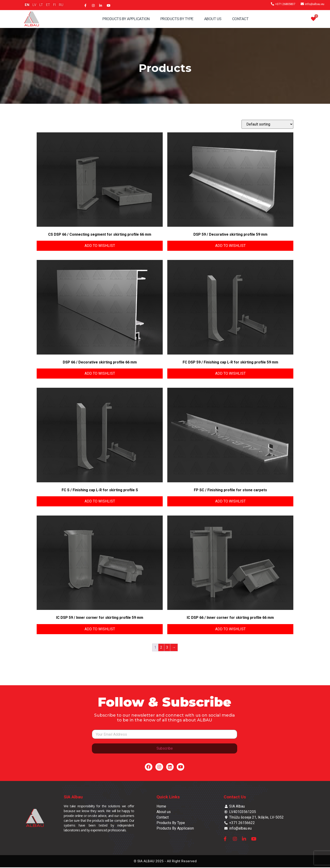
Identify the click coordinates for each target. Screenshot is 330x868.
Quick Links (168, 798)
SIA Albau (73, 798)
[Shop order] (267, 124)
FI (54, 5)
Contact (240, 19)
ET (48, 5)
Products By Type (177, 19)
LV (34, 5)
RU (61, 5)
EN (27, 5)
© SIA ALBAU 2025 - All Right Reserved (165, 862)
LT (41, 5)
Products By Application (126, 19)
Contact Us (235, 798)
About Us (213, 19)
